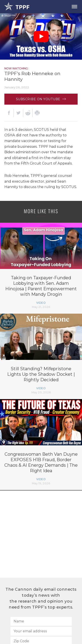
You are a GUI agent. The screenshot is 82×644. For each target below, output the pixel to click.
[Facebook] (9, 113)
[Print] (37, 113)
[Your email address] (41, 631)
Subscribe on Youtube (41, 99)
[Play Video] (41, 37)
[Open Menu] (74, 7)
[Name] (41, 621)
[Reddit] (28, 113)
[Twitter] (18, 113)
